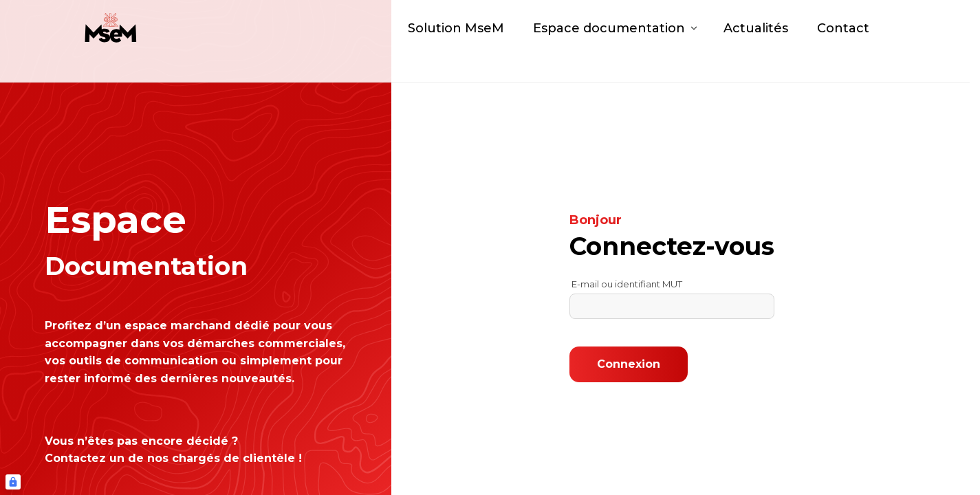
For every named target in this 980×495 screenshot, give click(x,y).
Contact (843, 41)
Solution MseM (456, 41)
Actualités (756, 41)
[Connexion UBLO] (13, 482)
